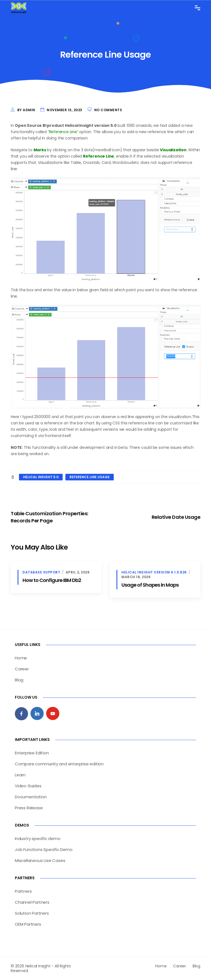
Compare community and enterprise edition (59, 764)
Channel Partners (32, 902)
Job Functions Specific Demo (44, 849)
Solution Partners (32, 913)
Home (21, 658)
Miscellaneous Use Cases (40, 860)
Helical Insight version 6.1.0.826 (154, 572)
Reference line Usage (90, 477)
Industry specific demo (38, 838)
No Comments (108, 110)
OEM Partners (28, 924)
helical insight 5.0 (41, 477)
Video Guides (28, 786)
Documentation (31, 797)
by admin (26, 110)
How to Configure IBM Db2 (52, 580)
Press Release (29, 808)
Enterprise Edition (32, 753)
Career (22, 669)
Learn (20, 775)
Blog (19, 680)
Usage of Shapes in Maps (150, 585)
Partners (23, 891)
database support (41, 572)
